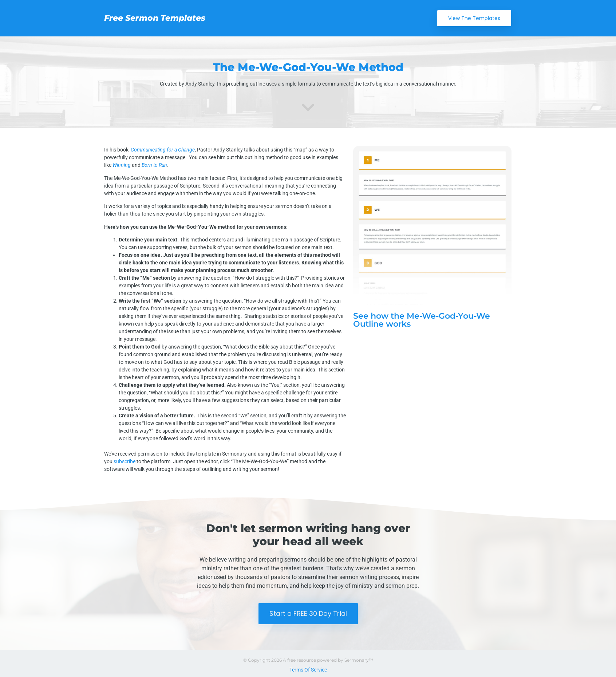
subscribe (125, 461)
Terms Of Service (308, 670)
